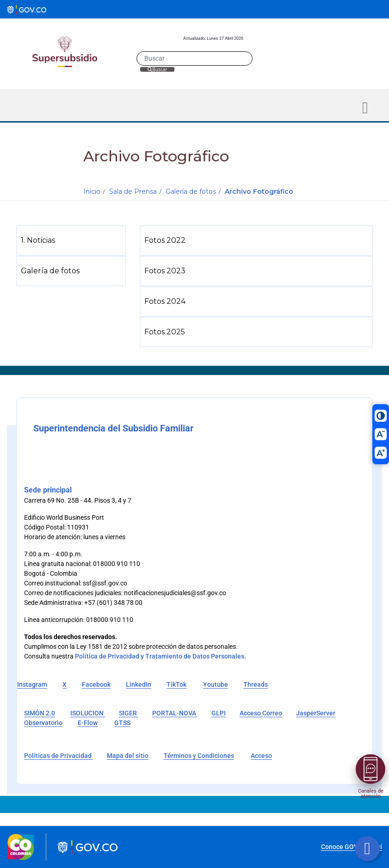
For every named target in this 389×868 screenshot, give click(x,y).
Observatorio (43, 723)
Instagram (32, 684)
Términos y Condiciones (199, 756)
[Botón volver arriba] (367, 849)
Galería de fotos (191, 191)
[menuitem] (73, 240)
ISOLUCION (88, 713)
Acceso (261, 756)
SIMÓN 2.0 (40, 713)
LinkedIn (139, 684)
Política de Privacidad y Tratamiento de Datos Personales (160, 656)
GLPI (219, 713)
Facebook (96, 684)
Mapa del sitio (128, 756)
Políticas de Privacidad (59, 756)
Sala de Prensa (133, 191)
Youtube (216, 684)
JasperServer (316, 713)
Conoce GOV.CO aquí (352, 847)
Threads (256, 684)
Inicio (92, 191)
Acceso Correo (261, 713)
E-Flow (88, 723)
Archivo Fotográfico (259, 191)
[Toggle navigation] (365, 108)
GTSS (122, 723)
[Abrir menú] (370, 769)
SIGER (129, 713)
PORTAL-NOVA (175, 713)
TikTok (176, 684)
